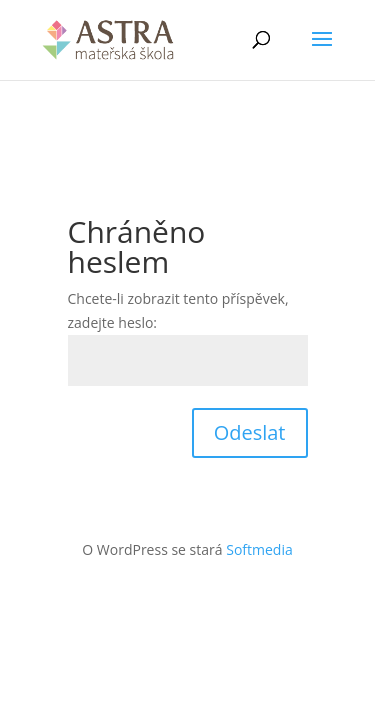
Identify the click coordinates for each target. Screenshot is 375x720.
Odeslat (250, 432)
